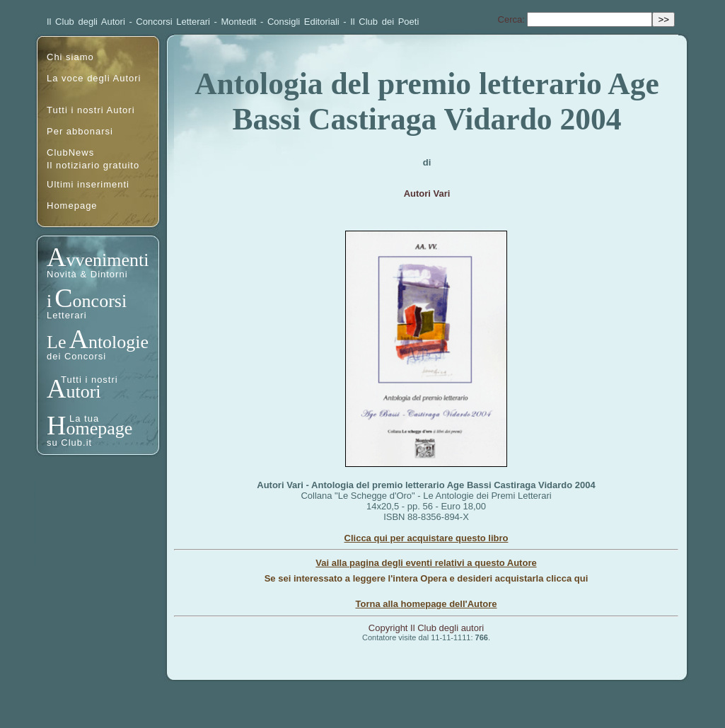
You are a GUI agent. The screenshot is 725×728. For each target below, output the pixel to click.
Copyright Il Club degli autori (426, 628)
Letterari (67, 315)
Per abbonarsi (80, 131)
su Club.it (69, 443)
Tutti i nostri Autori (91, 110)
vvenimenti (107, 260)
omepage (99, 428)
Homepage (72, 206)
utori (83, 392)
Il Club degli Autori (86, 22)
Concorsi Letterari (173, 22)
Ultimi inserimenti (88, 184)
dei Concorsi (76, 356)
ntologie (118, 342)
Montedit (239, 22)
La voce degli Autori (94, 78)
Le (56, 342)
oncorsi (100, 301)
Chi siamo (70, 57)
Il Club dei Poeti (384, 22)
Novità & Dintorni (87, 274)
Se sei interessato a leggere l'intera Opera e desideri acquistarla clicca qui (427, 578)
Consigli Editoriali (303, 22)
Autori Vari (427, 193)
